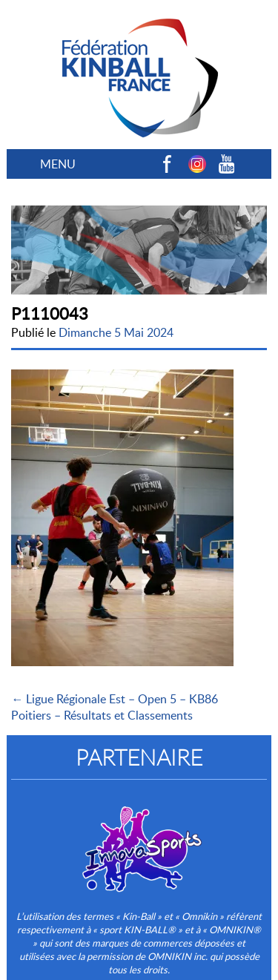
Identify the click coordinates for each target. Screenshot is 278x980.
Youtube (227, 164)
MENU (58, 164)
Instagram (197, 164)
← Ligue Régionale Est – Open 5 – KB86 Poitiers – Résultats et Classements (115, 707)
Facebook (168, 164)
